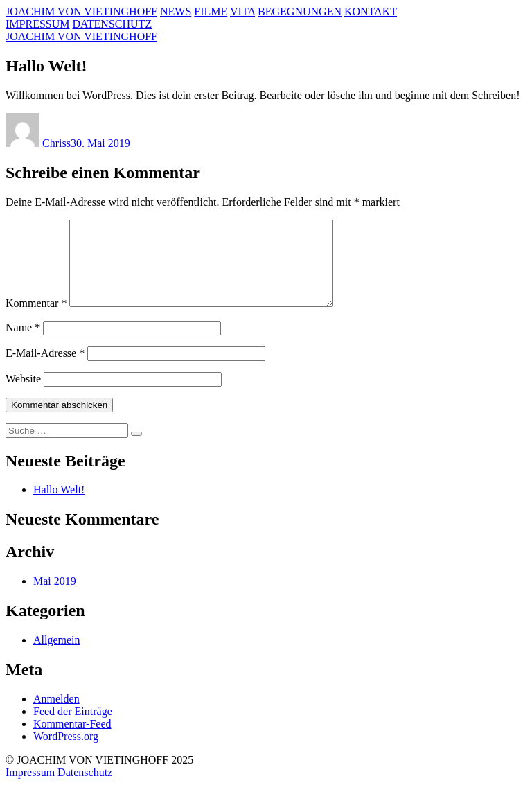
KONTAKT (371, 11)
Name (23, 344)
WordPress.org (66, 753)
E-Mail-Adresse (45, 370)
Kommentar (36, 320)
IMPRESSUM (37, 24)
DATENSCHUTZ (112, 24)
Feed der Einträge (73, 728)
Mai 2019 (55, 598)
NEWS (176, 11)
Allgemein (57, 657)
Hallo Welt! (59, 506)
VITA (242, 11)
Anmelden (56, 715)
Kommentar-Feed (72, 740)
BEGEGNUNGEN (300, 11)
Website (23, 395)
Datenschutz (85, 789)
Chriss (56, 143)
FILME (211, 11)
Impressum (30, 789)
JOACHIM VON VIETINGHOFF (81, 11)
